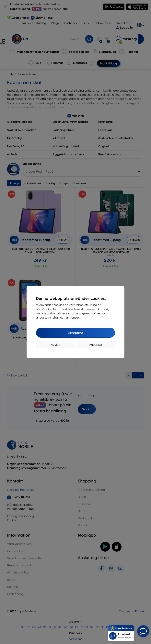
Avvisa (56, 345)
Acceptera (76, 333)
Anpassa (95, 345)
